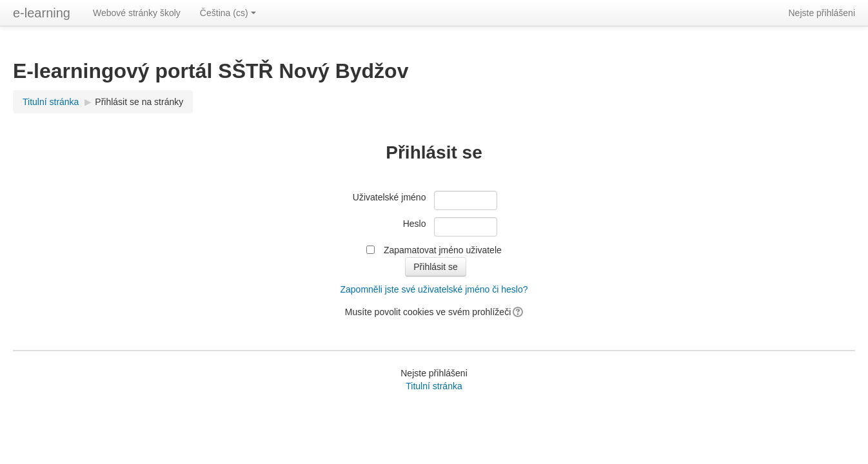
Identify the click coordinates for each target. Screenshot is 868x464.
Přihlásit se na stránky (139, 102)
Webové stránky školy (137, 13)
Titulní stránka (51, 102)
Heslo (415, 224)
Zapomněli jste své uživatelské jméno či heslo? (434, 289)
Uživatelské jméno (390, 197)
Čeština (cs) (228, 13)
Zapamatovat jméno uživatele (443, 250)
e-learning (42, 13)
